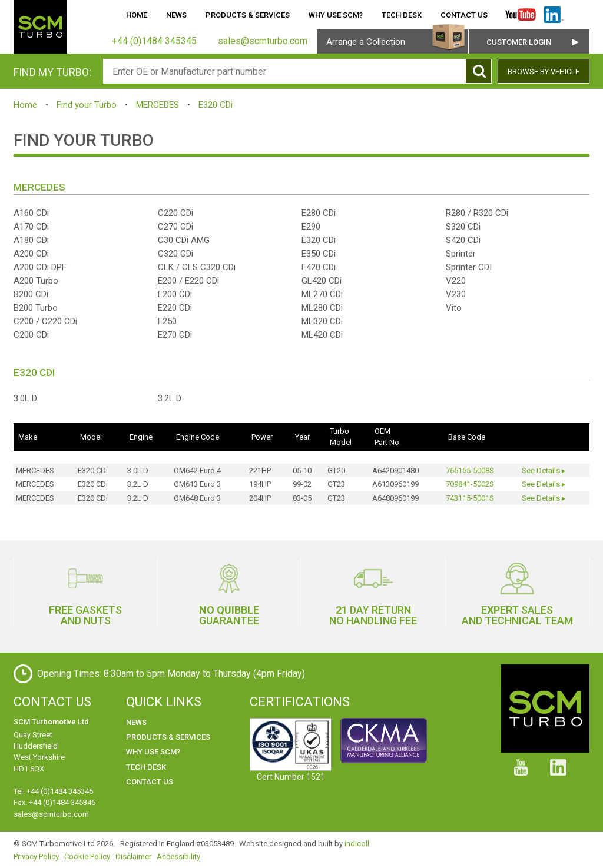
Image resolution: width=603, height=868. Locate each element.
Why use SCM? (336, 15)
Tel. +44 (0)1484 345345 (53, 791)
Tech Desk (402, 15)
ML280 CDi (322, 308)
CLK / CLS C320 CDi (197, 267)
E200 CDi (175, 294)
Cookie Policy (87, 857)
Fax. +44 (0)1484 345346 (54, 802)
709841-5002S (470, 484)
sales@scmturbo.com (51, 814)
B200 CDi (31, 294)
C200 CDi (31, 335)
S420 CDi (463, 240)
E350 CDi (319, 254)
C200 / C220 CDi (45, 321)
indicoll (357, 844)
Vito (454, 308)
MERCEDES (158, 105)
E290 (311, 227)
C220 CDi (175, 213)
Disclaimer (133, 857)
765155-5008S (470, 470)
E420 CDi (319, 267)
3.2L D (170, 398)
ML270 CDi (322, 294)
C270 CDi (175, 227)
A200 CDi (31, 254)
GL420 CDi (322, 281)
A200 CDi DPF (40, 267)
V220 (456, 281)
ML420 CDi (322, 335)
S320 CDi (463, 227)
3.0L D (25, 398)
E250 (167, 321)
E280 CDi (319, 213)
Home (137, 15)
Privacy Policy (36, 857)
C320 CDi (175, 254)
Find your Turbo (87, 105)
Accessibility (178, 857)
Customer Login (519, 42)
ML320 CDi (322, 321)
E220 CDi (175, 308)
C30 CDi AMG (184, 240)
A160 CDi (31, 213)
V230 (456, 294)
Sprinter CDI (469, 267)
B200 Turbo (36, 308)
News (176, 15)
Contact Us (464, 15)
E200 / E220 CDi (188, 281)
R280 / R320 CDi (477, 213)
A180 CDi (31, 240)
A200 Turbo (36, 281)
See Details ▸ (544, 470)
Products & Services (248, 15)
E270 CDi (175, 335)
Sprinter (461, 254)
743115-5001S (470, 498)
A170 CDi (31, 227)
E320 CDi (216, 105)
